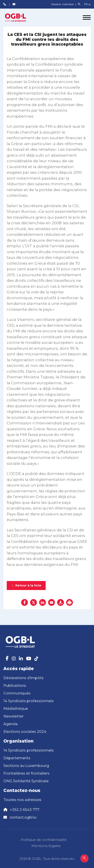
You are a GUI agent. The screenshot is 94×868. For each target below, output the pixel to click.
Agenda (11, 724)
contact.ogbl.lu (23, 817)
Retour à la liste (26, 585)
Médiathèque (16, 709)
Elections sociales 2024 (25, 732)
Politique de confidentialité (44, 840)
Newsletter (13, 716)
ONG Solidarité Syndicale (26, 781)
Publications (15, 686)
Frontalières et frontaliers (26, 773)
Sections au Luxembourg (26, 766)
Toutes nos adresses (22, 800)
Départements (17, 758)
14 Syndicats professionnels (29, 701)
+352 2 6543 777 (25, 810)
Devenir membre (63, 4)
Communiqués (17, 693)
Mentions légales (46, 846)
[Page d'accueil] (20, 18)
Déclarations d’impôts (23, 678)
